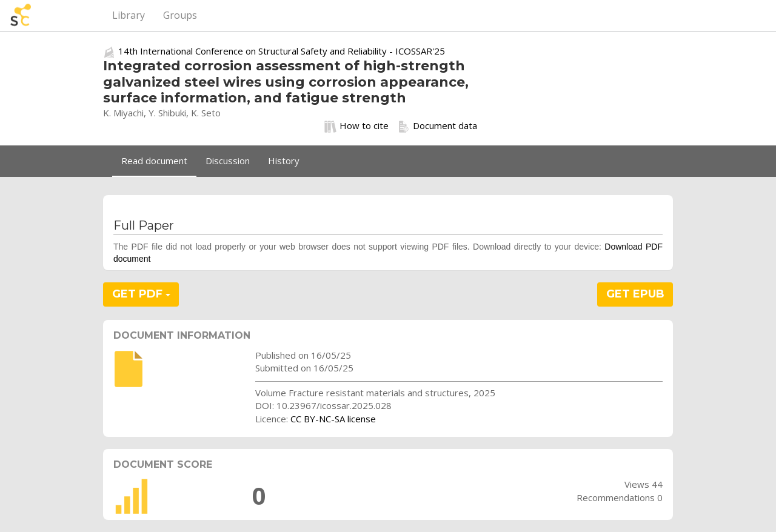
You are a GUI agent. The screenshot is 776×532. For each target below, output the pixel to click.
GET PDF (141, 294)
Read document (154, 161)
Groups (180, 15)
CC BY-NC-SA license (333, 419)
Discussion (228, 161)
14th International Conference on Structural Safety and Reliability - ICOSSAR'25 (282, 51)
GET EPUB (635, 294)
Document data (437, 126)
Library (129, 15)
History (284, 161)
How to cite (356, 126)
